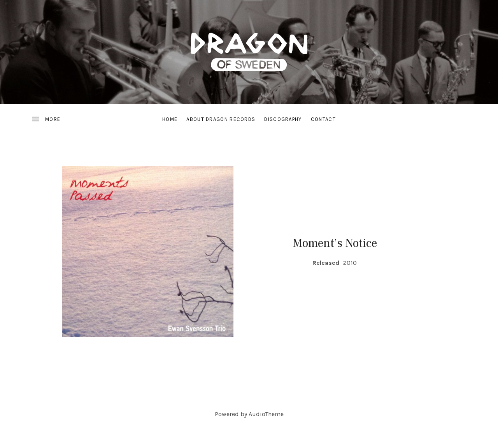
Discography (283, 119)
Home (170, 119)
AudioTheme (266, 414)
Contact (323, 119)
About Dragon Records (221, 119)
